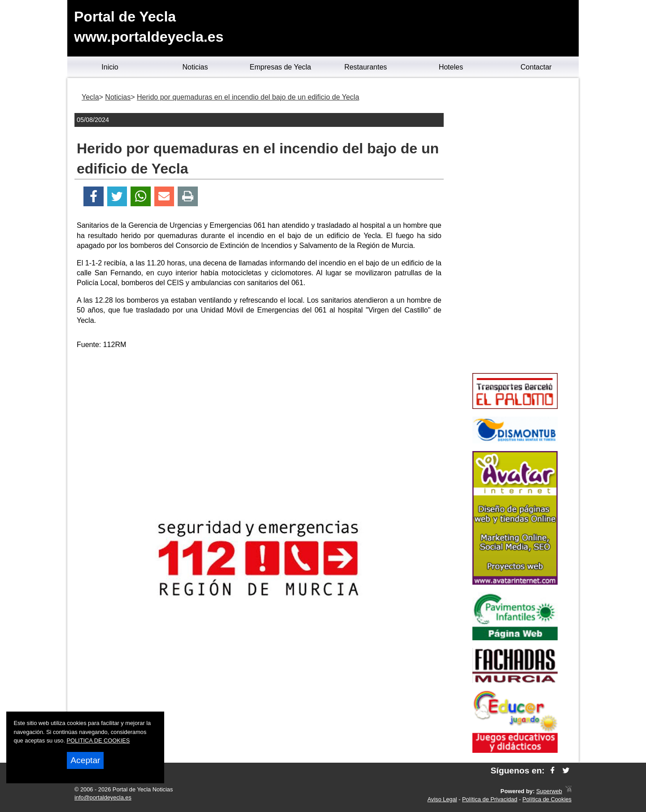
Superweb (549, 791)
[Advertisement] (259, 420)
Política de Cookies (547, 799)
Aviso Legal (442, 799)
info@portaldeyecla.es (103, 797)
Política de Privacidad (490, 799)
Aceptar (85, 760)
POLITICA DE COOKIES (98, 740)
